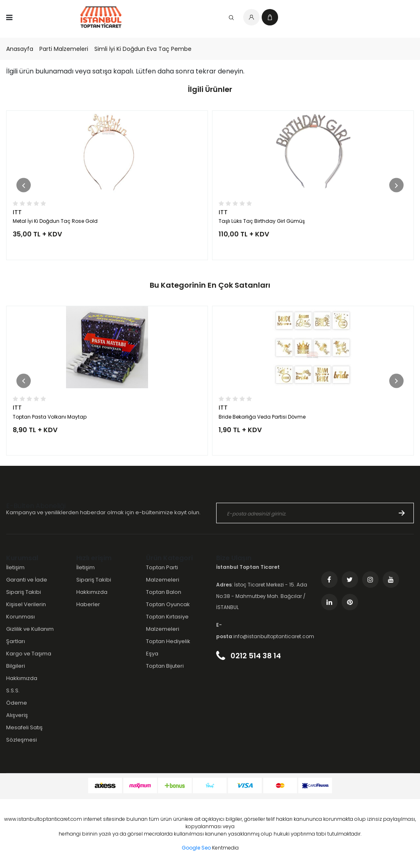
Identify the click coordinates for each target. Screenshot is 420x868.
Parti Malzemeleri (64, 49)
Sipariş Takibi (24, 592)
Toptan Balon (164, 592)
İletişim (15, 567)
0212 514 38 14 (249, 656)
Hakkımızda (22, 678)
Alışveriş (17, 715)
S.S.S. (13, 691)
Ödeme (17, 703)
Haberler (88, 604)
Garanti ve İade (27, 580)
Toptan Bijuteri (165, 666)
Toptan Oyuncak (168, 604)
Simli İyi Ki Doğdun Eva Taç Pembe (143, 49)
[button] (24, 185)
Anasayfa (20, 49)
